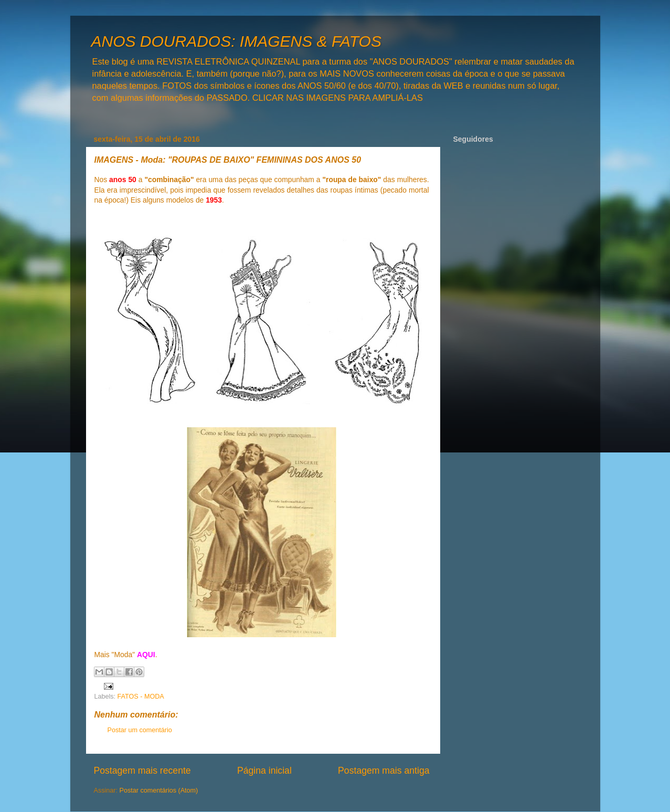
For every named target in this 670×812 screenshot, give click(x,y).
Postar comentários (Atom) (159, 790)
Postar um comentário (140, 730)
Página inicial (264, 771)
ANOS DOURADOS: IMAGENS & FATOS (236, 41)
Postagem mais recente (142, 771)
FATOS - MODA (141, 697)
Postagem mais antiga (384, 771)
